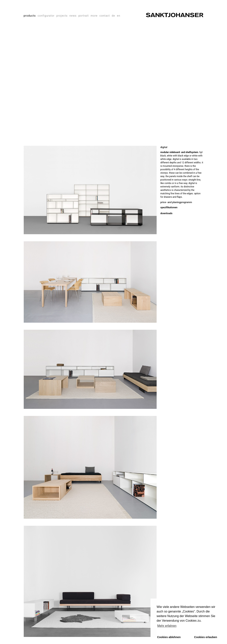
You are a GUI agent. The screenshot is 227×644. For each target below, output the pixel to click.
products (30, 16)
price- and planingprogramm (176, 202)
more (94, 16)
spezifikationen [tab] (169, 207)
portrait (84, 16)
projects (62, 16)
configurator (46, 16)
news (73, 16)
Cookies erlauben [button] (206, 637)
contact (105, 16)
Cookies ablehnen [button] (169, 637)
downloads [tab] (166, 213)
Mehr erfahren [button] (167, 626)
